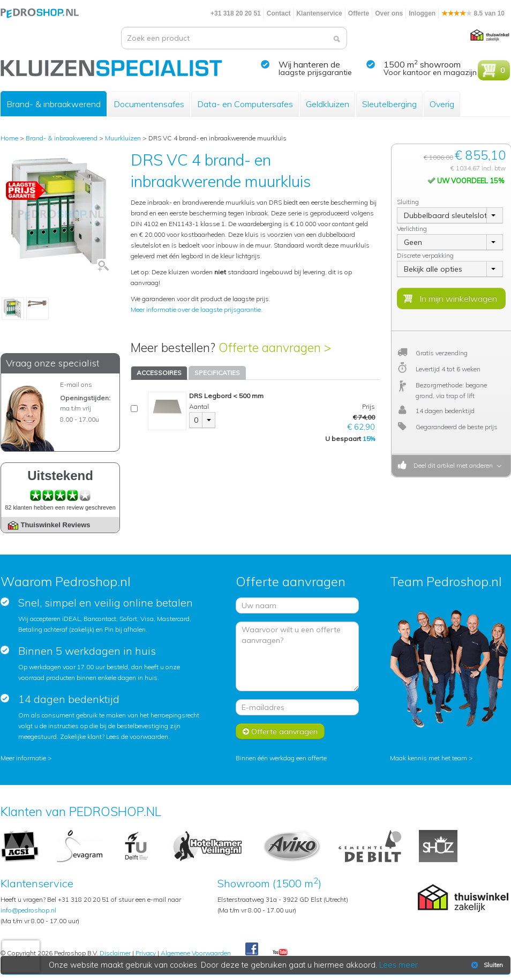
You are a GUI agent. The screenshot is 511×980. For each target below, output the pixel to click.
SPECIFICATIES (217, 373)
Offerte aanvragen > (275, 347)
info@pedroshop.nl (28, 910)
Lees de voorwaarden (137, 736)
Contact (279, 13)
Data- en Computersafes (245, 104)
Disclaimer (115, 953)
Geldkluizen (328, 104)
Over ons (389, 13)
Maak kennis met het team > (431, 758)
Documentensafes (149, 104)
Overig (442, 104)
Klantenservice (319, 13)
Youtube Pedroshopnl (280, 953)
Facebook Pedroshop (252, 949)
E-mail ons (76, 384)
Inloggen (422, 13)
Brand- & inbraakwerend (54, 104)
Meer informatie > (26, 758)
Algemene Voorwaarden (196, 953)
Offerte (359, 13)
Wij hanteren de (309, 64)
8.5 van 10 (473, 13)
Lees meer (399, 965)
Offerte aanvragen (280, 731)
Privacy (146, 953)
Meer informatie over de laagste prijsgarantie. (197, 309)
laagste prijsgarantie (315, 72)
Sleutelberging (389, 104)
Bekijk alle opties (433, 269)
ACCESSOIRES (159, 373)
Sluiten (486, 965)
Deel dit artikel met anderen (452, 465)
